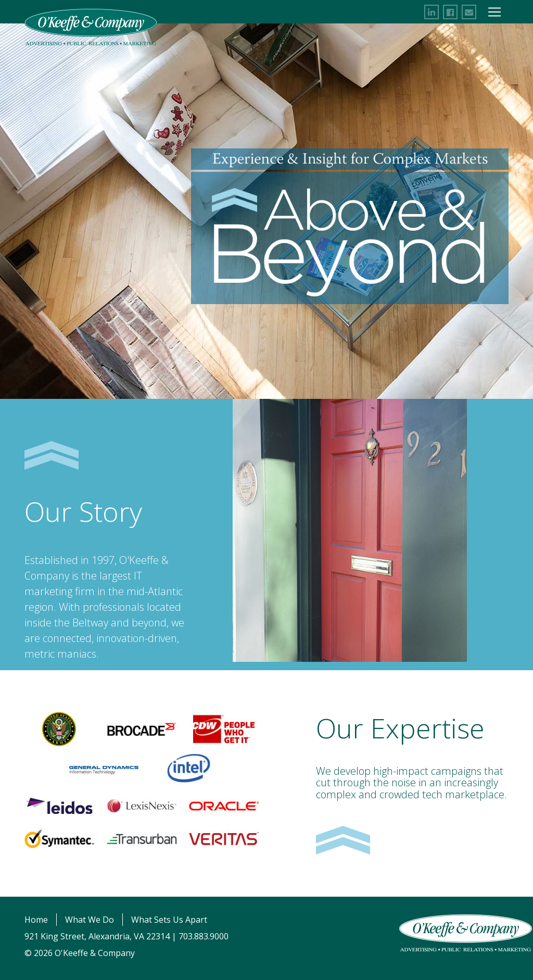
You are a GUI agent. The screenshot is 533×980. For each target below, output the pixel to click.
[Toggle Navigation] (494, 12)
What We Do (90, 920)
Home (36, 920)
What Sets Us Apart (169, 920)
